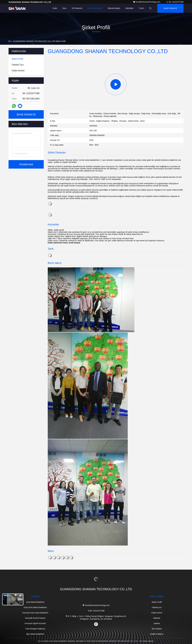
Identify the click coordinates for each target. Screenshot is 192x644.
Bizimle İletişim (114, 8)
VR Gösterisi (77, 8)
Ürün (64, 8)
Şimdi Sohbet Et (170, 8)
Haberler (157, 618)
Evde (55, 8)
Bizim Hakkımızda (95, 8)
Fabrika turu (157, 607)
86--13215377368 (175, 2)
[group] (116, 84)
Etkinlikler (129, 8)
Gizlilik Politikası (157, 634)
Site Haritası (157, 629)
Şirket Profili (157, 602)
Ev (10, 41)
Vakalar (157, 623)
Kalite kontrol (157, 613)
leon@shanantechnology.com (147, 2)
